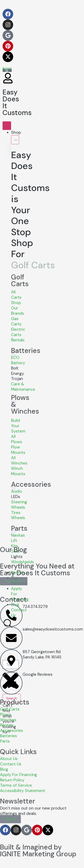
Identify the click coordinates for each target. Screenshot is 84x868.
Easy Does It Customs (17, 100)
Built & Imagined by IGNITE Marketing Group (38, 842)
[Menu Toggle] (7, 126)
